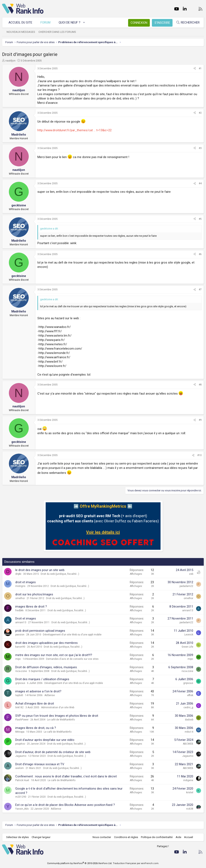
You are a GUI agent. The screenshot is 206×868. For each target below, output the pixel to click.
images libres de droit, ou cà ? (36, 728)
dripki (18, 574)
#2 (200, 113)
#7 (200, 290)
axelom (20, 768)
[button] (84, 23)
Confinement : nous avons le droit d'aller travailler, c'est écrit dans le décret (66, 776)
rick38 (190, 809)
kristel (190, 792)
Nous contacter (102, 837)
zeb (191, 574)
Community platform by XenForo (80, 863)
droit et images (26, 582)
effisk (190, 695)
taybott (19, 695)
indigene (188, 780)
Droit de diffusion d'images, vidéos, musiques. (46, 667)
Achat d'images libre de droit (35, 704)
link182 (19, 707)
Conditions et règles (126, 837)
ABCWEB (188, 744)
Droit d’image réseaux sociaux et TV (40, 764)
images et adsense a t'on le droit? (38, 691)
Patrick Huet (22, 780)
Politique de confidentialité (157, 837)
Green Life (187, 647)
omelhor (20, 598)
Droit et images (26, 618)
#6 (200, 254)
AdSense (50, 695)
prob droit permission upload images (40, 631)
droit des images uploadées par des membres (46, 643)
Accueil (189, 837)
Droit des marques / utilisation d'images (42, 679)
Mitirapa (20, 732)
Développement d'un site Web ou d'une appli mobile (72, 635)
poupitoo (20, 744)
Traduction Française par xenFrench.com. (136, 863)
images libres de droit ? (31, 607)
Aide (178, 837)
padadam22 (186, 586)
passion (20, 635)
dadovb (189, 720)
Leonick (189, 635)
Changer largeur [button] (41, 837)
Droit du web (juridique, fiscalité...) (60, 574)
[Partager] (195, 69)
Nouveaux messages (21, 32)
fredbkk (19, 610)
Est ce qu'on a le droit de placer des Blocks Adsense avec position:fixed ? (65, 805)
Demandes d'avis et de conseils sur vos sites (72, 659)
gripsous (20, 683)
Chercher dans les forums (57, 32)
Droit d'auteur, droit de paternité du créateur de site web (53, 752)
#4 (200, 183)
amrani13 (188, 610)
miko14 (189, 732)
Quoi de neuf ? (70, 22)
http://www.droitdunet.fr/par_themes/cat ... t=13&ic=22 (74, 130)
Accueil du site (20, 22)
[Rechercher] (188, 23)
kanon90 (20, 647)
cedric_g (188, 707)
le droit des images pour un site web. (40, 570)
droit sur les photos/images (34, 594)
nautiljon (10, 61)
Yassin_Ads (22, 809)
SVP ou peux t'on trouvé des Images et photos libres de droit (57, 716)
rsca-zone (21, 671)
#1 (200, 69)
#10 (199, 455)
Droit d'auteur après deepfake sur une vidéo (45, 740)
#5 (200, 219)
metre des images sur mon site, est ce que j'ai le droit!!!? (54, 655)
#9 (200, 420)
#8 (200, 385)
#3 (200, 148)
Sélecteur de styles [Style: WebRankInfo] (17, 837)
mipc (18, 659)
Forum (45, 22)
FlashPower (22, 720)
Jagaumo (21, 756)
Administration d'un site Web (58, 707)
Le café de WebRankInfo (61, 720)
